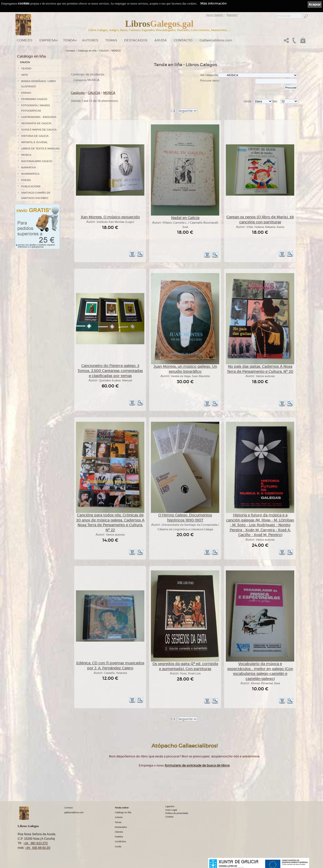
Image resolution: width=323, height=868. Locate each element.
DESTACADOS (136, 40)
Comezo (25, 40)
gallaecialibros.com (74, 812)
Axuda (161, 40)
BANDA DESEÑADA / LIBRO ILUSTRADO (38, 84)
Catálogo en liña (87, 51)
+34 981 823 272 (36, 843)
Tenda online (122, 808)
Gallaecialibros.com (216, 40)
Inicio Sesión (215, 15)
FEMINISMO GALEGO (34, 99)
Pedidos (119, 837)
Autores (90, 40)
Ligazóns (170, 806)
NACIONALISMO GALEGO (37, 161)
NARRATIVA (29, 167)
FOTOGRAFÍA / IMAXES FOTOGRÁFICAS (35, 108)
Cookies (169, 817)
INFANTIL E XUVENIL (34, 142)
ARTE (25, 75)
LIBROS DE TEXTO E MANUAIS (40, 149)
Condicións (120, 841)
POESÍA (26, 180)
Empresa (48, 40)
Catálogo (78, 93)
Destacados (121, 827)
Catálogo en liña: (32, 56)
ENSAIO (26, 93)
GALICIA (25, 62)
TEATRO (26, 69)
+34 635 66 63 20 (38, 848)
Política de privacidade (177, 813)
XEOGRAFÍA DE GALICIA (36, 123)
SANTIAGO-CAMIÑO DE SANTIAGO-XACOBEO (36, 195)
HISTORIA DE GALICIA (35, 136)
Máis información (213, 3)
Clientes (119, 832)
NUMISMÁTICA (30, 174)
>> (187, 111)
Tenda (69, 40)
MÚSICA (26, 155)
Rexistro (232, 15)
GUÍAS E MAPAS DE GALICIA (39, 130)
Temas (111, 40)
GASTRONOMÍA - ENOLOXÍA (39, 117)
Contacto (183, 40)
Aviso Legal (171, 810)
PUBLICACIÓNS (31, 186)
